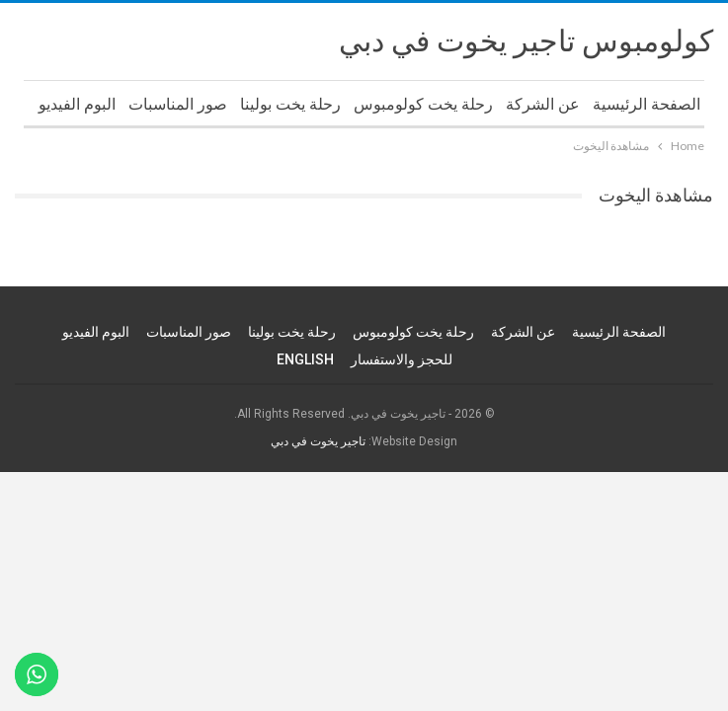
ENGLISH (305, 359)
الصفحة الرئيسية (647, 104)
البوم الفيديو (96, 332)
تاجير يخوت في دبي (318, 441)
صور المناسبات (178, 104)
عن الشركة (543, 104)
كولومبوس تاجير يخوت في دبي (526, 41)
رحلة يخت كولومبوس (423, 104)
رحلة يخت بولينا (290, 104)
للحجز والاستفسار (402, 359)
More (96, 104)
